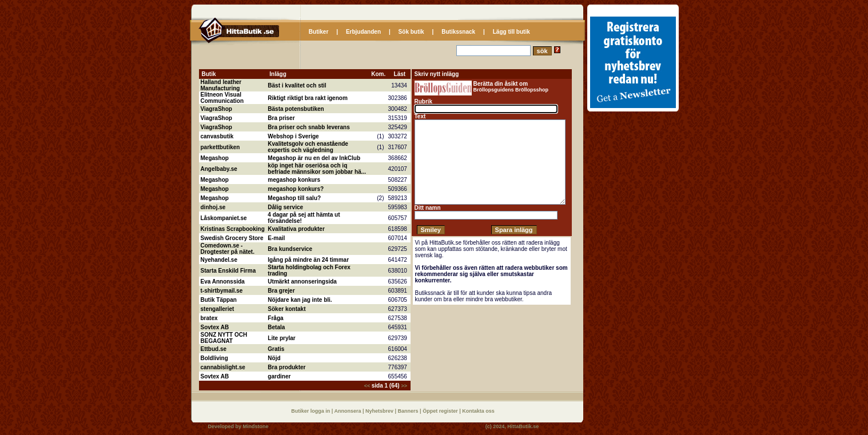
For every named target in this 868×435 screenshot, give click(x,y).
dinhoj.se (213, 207)
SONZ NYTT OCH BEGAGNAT (224, 338)
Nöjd (274, 358)
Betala (276, 327)
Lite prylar (281, 338)
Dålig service (285, 207)
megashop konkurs (294, 180)
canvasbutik (217, 136)
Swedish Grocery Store (232, 238)
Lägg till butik (511, 32)
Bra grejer (281, 291)
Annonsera (348, 411)
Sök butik (411, 32)
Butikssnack (458, 32)
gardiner (279, 376)
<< (368, 386)
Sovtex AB (215, 327)
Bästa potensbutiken (296, 109)
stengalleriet (218, 309)
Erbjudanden (363, 32)
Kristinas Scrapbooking (233, 229)
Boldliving (214, 358)
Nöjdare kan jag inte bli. (300, 300)
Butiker (318, 32)
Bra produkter (286, 367)
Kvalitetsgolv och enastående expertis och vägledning (308, 147)
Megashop (215, 158)
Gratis (276, 349)
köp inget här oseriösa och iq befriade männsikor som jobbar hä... (317, 169)
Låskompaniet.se (224, 218)
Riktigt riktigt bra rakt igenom (307, 98)
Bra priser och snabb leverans (308, 127)
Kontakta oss (478, 411)
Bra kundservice (290, 249)
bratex (209, 318)
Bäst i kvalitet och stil (297, 85)
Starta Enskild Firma (228, 271)
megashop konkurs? (296, 189)
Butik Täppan (219, 300)
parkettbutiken (220, 147)
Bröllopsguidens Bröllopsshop (511, 90)
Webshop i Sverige (293, 136)
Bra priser (281, 118)
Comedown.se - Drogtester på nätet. (228, 249)
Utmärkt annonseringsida (302, 282)
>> (404, 386)
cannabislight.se (223, 367)
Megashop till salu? (294, 198)
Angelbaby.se (219, 169)
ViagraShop (216, 109)
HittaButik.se (523, 426)
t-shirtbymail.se (222, 291)
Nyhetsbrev (380, 411)
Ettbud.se (214, 349)
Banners (409, 411)
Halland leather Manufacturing (221, 85)
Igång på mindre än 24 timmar (308, 260)
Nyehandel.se (219, 260)
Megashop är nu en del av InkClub (314, 158)
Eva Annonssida (223, 282)
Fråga (275, 318)
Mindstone (256, 426)
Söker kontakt (286, 309)
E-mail (276, 238)
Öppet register (441, 411)
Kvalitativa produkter (296, 229)
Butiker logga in (311, 411)
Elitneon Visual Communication (222, 98)
